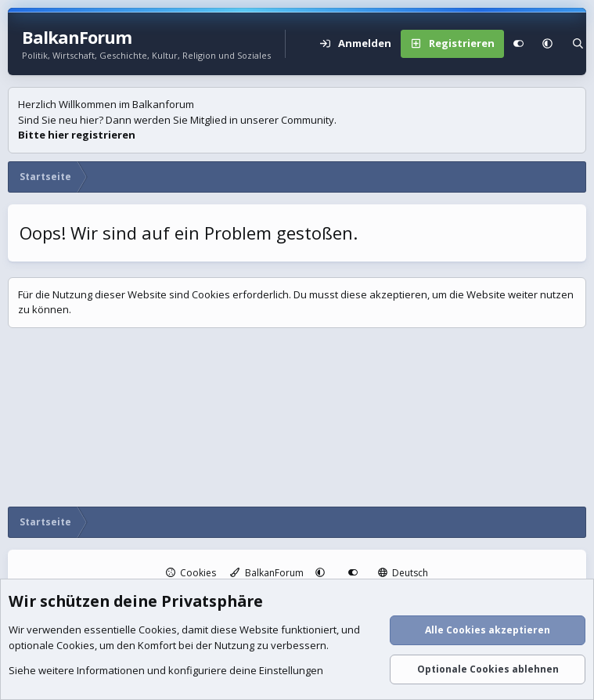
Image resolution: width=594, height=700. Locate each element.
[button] (547, 44)
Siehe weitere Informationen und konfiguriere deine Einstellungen (166, 671)
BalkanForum (267, 573)
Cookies (191, 573)
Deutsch (403, 573)
